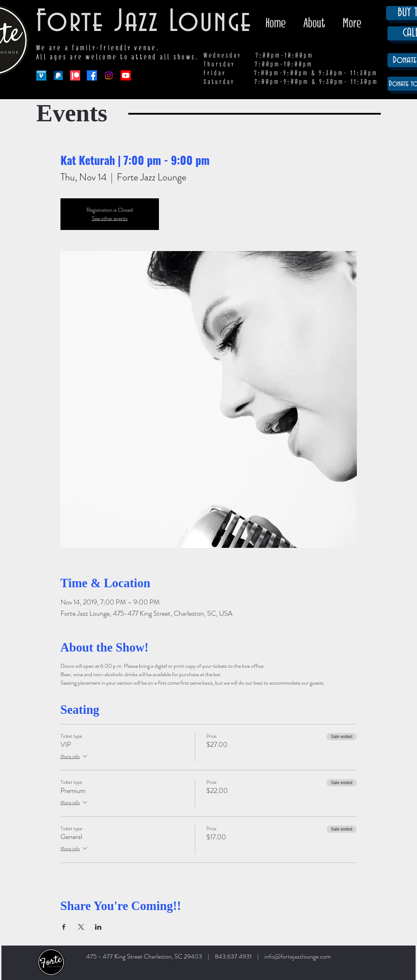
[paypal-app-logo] (58, 75)
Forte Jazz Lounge (144, 22)
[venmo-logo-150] (41, 75)
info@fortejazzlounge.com (298, 956)
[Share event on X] (81, 927)
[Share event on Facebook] (64, 927)
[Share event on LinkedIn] (98, 927)
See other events (110, 218)
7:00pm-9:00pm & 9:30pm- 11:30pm (316, 82)
